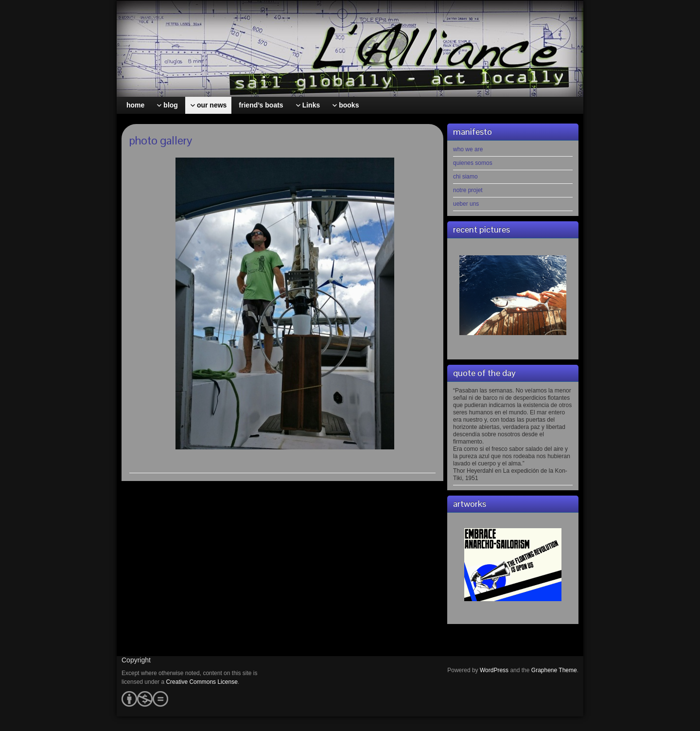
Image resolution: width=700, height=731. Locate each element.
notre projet (468, 190)
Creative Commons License (201, 682)
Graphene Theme (554, 670)
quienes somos (473, 163)
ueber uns (466, 204)
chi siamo (465, 177)
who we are (468, 149)
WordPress (494, 670)
